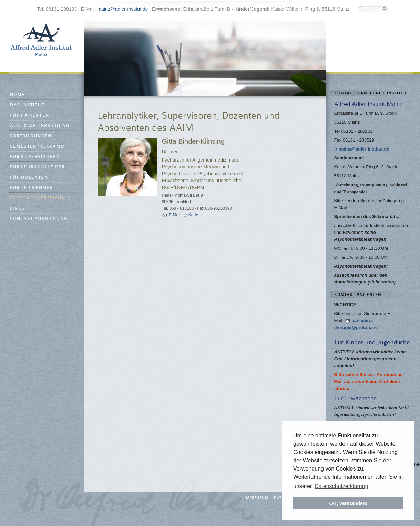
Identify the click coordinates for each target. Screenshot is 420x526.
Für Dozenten (29, 178)
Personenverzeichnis (40, 198)
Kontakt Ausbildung (39, 219)
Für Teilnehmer (32, 188)
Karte (193, 215)
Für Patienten (30, 116)
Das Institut (27, 105)
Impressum (257, 498)
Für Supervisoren (35, 157)
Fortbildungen (31, 136)
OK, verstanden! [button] (348, 503)
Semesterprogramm (38, 147)
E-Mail (175, 215)
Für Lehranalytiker (38, 167)
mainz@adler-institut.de (122, 9)
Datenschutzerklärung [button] (341, 486)
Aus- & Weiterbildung (40, 126)
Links (17, 209)
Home (18, 95)
